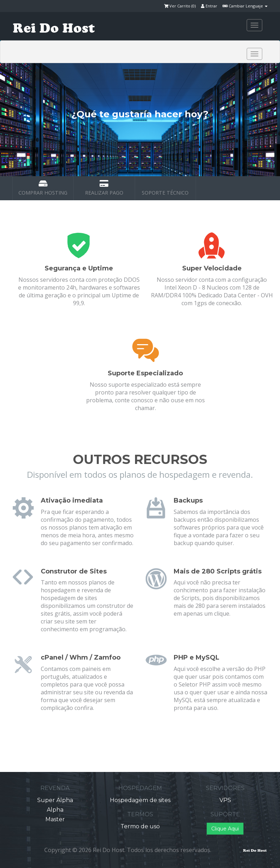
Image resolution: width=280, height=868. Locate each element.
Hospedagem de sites (140, 800)
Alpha (55, 810)
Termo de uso (140, 826)
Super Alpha (55, 800)
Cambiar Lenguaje (245, 6)
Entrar (209, 6)
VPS (225, 800)
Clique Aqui (225, 829)
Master (55, 819)
